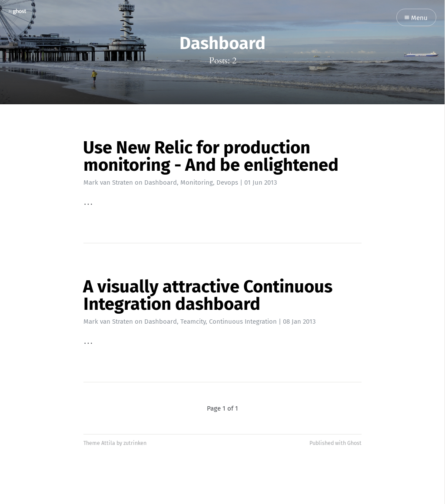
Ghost (354, 443)
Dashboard (161, 182)
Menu (416, 18)
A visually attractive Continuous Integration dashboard (208, 295)
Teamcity (193, 322)
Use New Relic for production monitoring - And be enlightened (211, 156)
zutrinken (135, 443)
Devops (227, 182)
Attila (108, 443)
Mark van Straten (108, 182)
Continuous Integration (243, 322)
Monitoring (197, 182)
